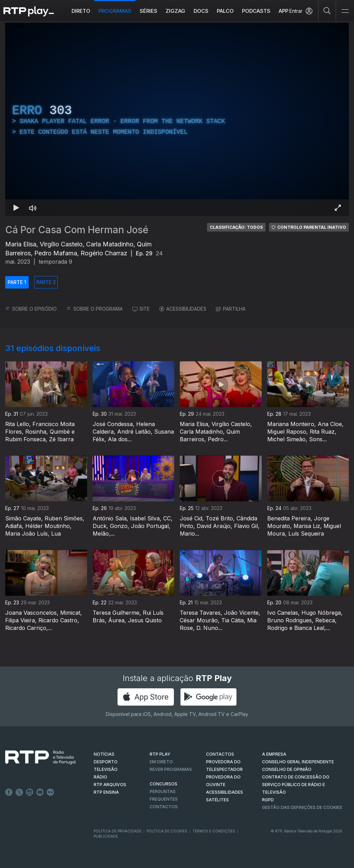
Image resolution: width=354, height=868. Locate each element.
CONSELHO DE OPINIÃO (287, 769)
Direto (81, 11)
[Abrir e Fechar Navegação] (345, 11)
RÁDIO (100, 777)
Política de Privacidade (118, 831)
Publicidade (106, 836)
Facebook (9, 792)
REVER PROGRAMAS (171, 769)
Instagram (30, 792)
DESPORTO (106, 762)
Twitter (19, 792)
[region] (177, 119)
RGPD (268, 800)
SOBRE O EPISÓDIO (31, 309)
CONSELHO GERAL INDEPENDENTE (298, 762)
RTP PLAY (160, 754)
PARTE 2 (46, 282)
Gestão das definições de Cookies (302, 807)
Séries (148, 11)
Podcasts (256, 11)
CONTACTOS (220, 754)
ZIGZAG (175, 11)
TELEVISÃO (106, 769)
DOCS (201, 11)
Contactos (164, 807)
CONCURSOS (164, 784)
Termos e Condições (214, 831)
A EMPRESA (274, 754)
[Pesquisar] (327, 10)
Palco (225, 11)
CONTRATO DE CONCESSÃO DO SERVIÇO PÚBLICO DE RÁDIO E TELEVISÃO (296, 785)
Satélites (217, 800)
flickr (50, 792)
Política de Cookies (167, 831)
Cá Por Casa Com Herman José (77, 230)
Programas (115, 11)
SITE (141, 309)
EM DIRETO (161, 762)
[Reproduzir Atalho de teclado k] (16, 208)
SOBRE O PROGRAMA (95, 309)
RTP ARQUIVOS (110, 785)
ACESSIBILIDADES (183, 309)
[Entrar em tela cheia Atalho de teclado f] (338, 208)
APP (283, 11)
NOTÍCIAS (104, 754)
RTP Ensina (106, 792)
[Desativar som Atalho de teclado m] (33, 208)
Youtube (40, 792)
